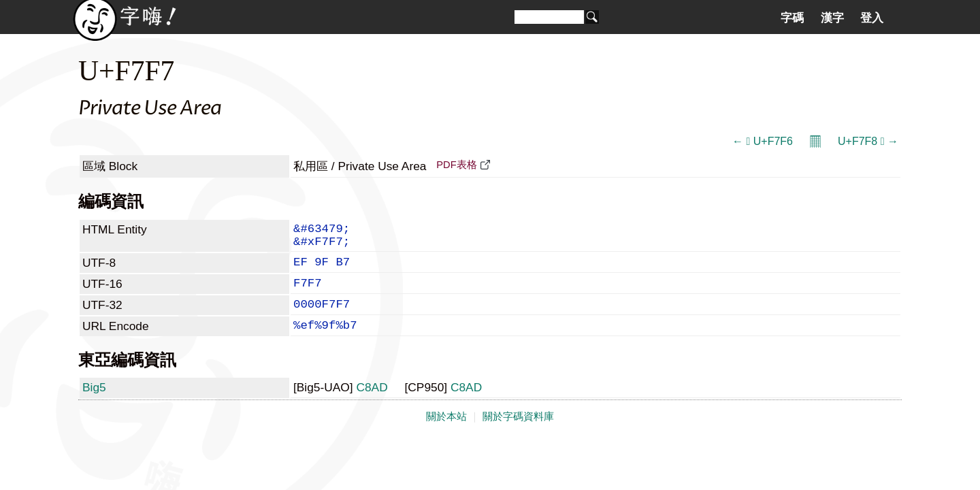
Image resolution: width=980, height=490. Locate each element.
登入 (872, 18)
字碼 (792, 18)
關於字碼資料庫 (518, 434)
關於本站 (446, 434)
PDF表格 (456, 165)
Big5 (94, 405)
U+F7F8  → (868, 141)
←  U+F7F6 (763, 141)
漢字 (832, 18)
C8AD (372, 405)
